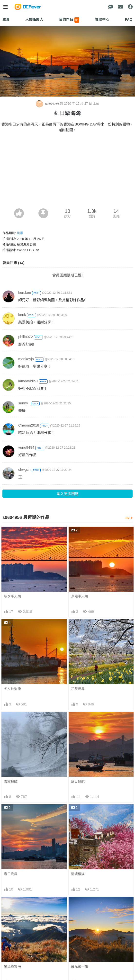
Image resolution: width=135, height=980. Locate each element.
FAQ (129, 19)
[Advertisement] (67, 172)
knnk (22, 315)
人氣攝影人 (34, 19)
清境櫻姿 (78, 874)
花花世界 (78, 689)
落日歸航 (78, 781)
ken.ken (25, 292)
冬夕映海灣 (12, 689)
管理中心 (102, 19)
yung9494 (26, 447)
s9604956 (48, 104)
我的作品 (69, 20)
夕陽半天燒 (80, 596)
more (129, 517)
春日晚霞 (11, 874)
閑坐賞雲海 (12, 966)
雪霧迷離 (11, 781)
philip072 (26, 337)
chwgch (24, 469)
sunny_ (24, 403)
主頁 (6, 19)
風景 (20, 233)
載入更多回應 (68, 494)
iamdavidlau (28, 381)
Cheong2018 (29, 425)
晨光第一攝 (80, 966)
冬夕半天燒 (12, 596)
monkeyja (26, 359)
